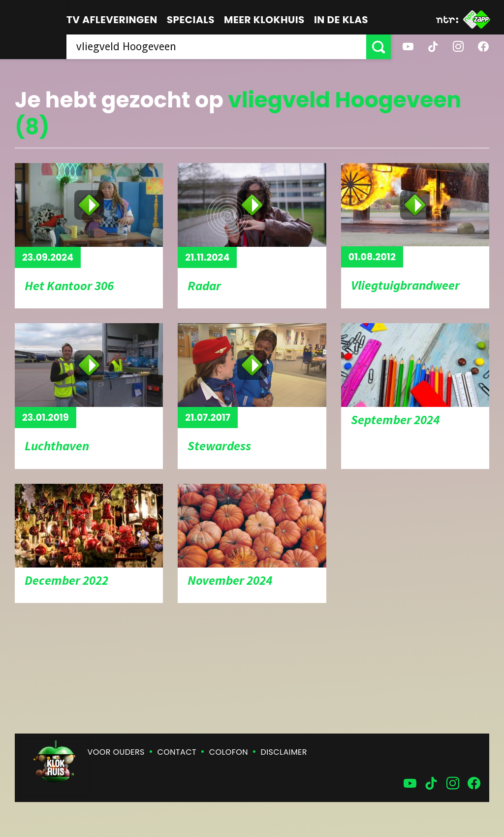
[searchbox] (216, 47)
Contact (177, 752)
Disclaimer (284, 752)
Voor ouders (116, 752)
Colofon (229, 752)
